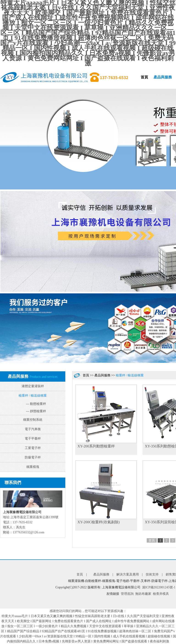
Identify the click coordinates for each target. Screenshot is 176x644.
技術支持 (152, 574)
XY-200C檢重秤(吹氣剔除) (99, 522)
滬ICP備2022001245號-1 (159, 587)
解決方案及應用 (128, 574)
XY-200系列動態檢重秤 (96, 446)
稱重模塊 (33, 467)
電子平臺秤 (33, 439)
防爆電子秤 (33, 457)
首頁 (144, 77)
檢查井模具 (161, 594)
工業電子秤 (33, 448)
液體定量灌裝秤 (33, 386)
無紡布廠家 (143, 594)
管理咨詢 (127, 594)
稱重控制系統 (33, 420)
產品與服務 (163, 77)
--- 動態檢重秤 (36, 404)
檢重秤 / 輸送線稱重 (33, 396)
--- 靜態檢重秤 (36, 411)
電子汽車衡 (33, 429)
